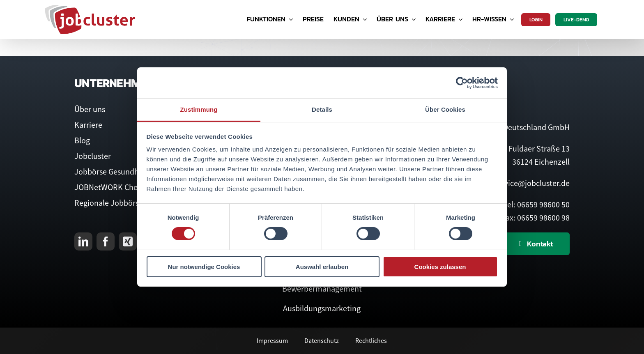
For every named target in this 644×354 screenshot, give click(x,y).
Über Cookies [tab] (445, 109)
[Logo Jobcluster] (90, 8)
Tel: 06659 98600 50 (536, 204)
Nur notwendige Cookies (204, 267)
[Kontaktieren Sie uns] (536, 244)
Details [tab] (322, 109)
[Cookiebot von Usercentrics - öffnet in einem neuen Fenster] (462, 83)
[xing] (128, 241)
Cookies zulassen (440, 267)
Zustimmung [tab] (199, 109)
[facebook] (106, 241)
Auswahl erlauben (322, 267)
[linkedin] (83, 241)
